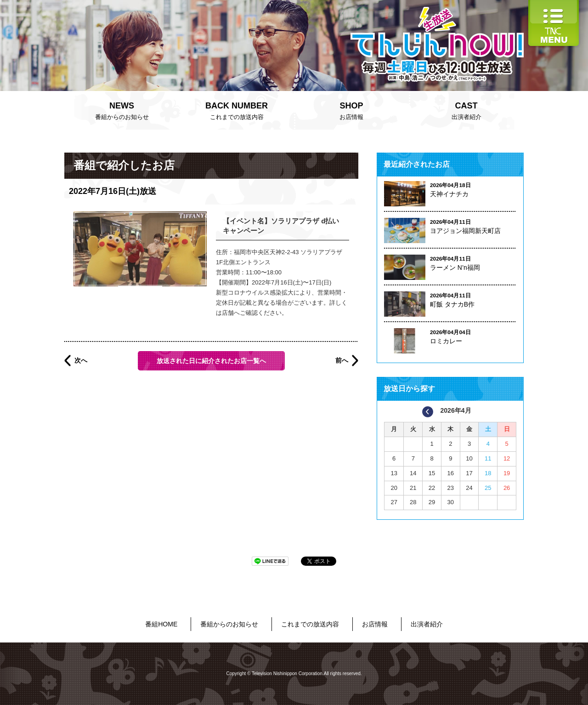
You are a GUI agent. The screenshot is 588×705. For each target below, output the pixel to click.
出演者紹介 (466, 110)
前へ (342, 360)
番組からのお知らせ (122, 110)
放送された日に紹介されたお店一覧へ (211, 361)
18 (488, 473)
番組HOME (161, 624)
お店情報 (351, 110)
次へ (81, 360)
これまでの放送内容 (237, 110)
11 (488, 458)
